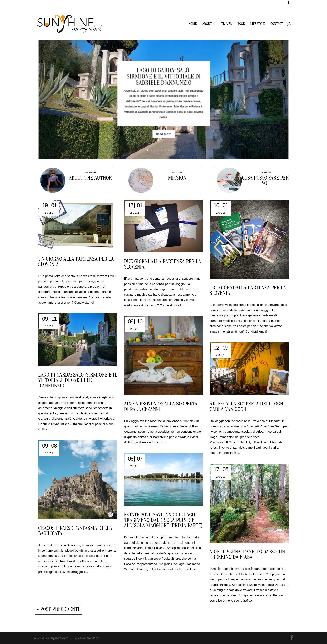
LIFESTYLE (258, 24)
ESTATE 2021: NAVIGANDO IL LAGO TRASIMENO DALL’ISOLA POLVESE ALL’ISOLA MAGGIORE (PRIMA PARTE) (163, 520)
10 (177, 143)
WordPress (93, 638)
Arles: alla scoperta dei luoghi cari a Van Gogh (247, 407)
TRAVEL (227, 24)
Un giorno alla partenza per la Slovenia (76, 262)
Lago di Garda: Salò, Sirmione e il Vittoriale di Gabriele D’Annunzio (163, 80)
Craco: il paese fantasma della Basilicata (75, 531)
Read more (164, 129)
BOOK (241, 24)
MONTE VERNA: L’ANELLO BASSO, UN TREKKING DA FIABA (247, 554)
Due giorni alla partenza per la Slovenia (162, 264)
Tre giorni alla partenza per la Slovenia (248, 290)
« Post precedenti (58, 609)
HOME (193, 24)
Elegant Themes (59, 638)
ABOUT (207, 24)
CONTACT (277, 24)
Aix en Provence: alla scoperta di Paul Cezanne (161, 407)
